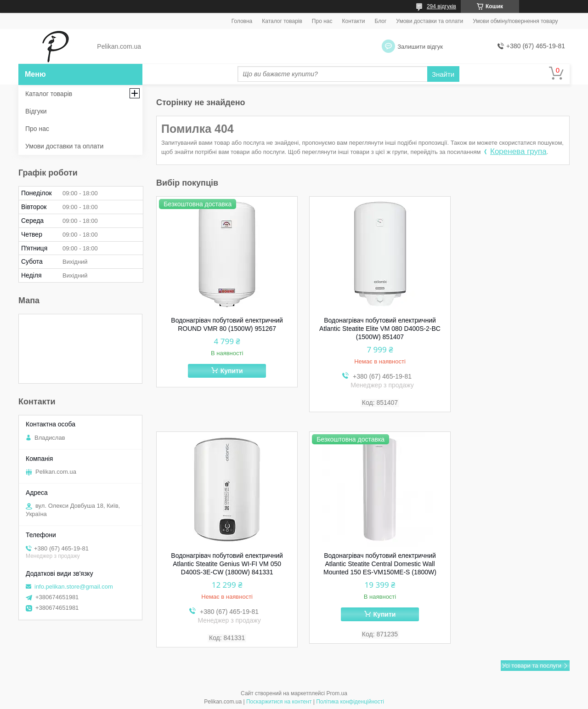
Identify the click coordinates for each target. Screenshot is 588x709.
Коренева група (518, 151)
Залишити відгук (420, 47)
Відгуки (36, 111)
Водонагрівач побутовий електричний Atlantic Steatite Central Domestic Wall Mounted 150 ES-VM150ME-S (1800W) (221, 565)
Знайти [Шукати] (443, 74)
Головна (242, 21)
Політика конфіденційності (350, 700)
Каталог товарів (282, 21)
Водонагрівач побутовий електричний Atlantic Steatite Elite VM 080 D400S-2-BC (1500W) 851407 (363, 329)
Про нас (322, 21)
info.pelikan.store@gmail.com (74, 587)
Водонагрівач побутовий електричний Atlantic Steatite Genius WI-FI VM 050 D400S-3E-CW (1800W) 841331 (504, 329)
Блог (380, 21)
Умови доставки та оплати (430, 21)
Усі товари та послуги (532, 664)
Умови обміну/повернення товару (515, 21)
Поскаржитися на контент (279, 700)
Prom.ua (337, 692)
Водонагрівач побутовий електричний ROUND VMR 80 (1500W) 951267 (221, 324)
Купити (226, 371)
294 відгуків (441, 6)
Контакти (353, 21)
